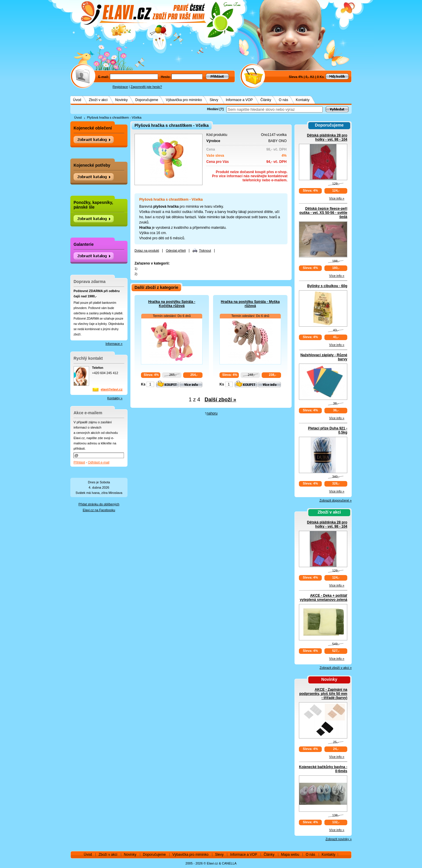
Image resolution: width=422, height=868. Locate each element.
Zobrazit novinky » (339, 839)
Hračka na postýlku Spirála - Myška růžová (250, 304)
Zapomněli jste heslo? (146, 87)
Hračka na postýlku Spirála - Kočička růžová (172, 304)
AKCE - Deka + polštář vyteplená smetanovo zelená (324, 598)
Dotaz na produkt (147, 250)
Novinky (121, 100)
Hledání (213, 109)
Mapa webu (290, 855)
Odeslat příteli (176, 250)
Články (266, 100)
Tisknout (205, 250)
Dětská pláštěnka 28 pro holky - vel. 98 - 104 (327, 137)
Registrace (120, 87)
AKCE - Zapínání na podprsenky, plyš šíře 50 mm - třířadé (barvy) (323, 694)
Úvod (77, 100)
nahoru (212, 413)
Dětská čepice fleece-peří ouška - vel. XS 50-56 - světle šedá (323, 213)
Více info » (337, 198)
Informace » (114, 344)
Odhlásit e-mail (99, 462)
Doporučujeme (147, 100)
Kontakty (303, 100)
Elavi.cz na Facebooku (99, 510)
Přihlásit (79, 462)
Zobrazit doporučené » (336, 500)
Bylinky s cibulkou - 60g (327, 286)
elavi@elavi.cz (112, 389)
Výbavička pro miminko (184, 100)
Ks (143, 384)
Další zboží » (220, 400)
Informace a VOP (239, 100)
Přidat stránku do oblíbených (99, 504)
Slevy (214, 100)
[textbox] (275, 109)
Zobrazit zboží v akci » (336, 668)
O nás (283, 100)
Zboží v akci (98, 100)
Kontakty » (115, 398)
